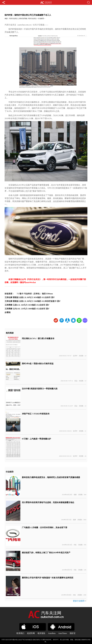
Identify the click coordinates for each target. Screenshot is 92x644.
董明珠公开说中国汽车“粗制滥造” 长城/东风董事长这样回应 (48, 578)
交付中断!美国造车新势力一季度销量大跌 (40, 389)
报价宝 (73, 633)
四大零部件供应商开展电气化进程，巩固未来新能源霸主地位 (48, 502)
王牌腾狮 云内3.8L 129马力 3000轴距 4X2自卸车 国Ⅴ (27, 309)
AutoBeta (52, 633)
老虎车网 (31, 633)
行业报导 (41, 19)
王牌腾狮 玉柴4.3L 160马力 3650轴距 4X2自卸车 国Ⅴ (27, 305)
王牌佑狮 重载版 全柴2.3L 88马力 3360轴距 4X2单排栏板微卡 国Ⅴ (32, 301)
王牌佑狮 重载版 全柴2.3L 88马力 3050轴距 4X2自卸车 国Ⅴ (30, 297)
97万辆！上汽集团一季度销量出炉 (36, 439)
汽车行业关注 (13, 19)
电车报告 (41, 633)
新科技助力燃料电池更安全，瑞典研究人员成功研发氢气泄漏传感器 (51, 477)
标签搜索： (9, 294)
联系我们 (20, 633)
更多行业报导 (79, 601)
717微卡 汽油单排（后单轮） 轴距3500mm (35, 294)
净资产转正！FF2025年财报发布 (36, 414)
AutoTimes (63, 633)
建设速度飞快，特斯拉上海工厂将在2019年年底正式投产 (46, 553)
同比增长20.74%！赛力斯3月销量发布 (38, 338)
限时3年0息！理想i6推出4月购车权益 (38, 364)
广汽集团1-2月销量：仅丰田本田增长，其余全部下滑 (44, 527)
